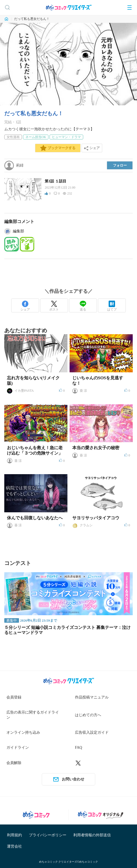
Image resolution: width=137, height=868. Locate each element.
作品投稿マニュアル (92, 697)
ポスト (54, 306)
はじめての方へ (88, 715)
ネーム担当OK (36, 137)
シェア (25, 306)
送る (83, 306)
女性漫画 (13, 137)
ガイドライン (18, 748)
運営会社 (14, 846)
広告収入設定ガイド (92, 732)
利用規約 (14, 835)
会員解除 (14, 763)
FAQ (79, 748)
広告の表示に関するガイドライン (33, 715)
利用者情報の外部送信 (92, 835)
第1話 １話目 (56, 181)
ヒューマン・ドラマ (66, 137)
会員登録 (14, 697)
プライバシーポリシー (48, 835)
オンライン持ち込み (23, 732)
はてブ (112, 306)
